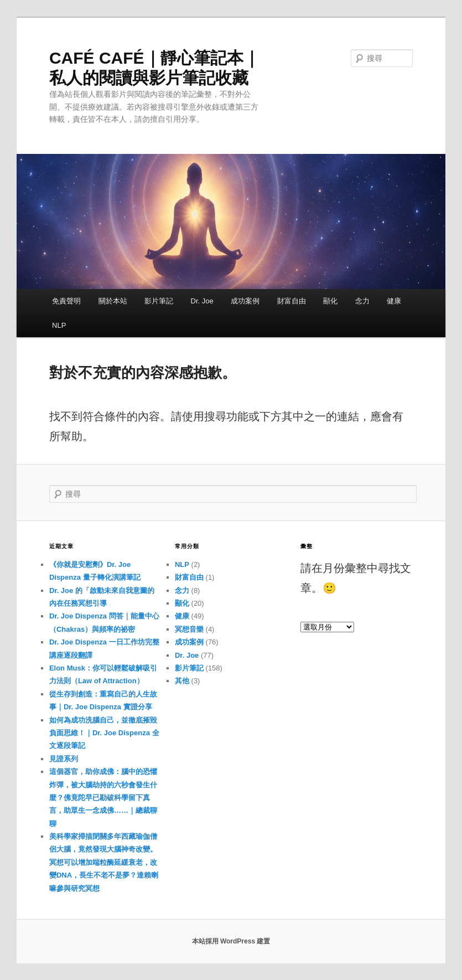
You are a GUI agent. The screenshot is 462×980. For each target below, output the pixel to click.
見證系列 (64, 759)
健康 (394, 301)
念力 (362, 301)
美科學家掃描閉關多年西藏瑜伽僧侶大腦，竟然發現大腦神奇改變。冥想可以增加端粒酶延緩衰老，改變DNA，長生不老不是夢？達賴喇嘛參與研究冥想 (104, 862)
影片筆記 (159, 301)
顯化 (330, 301)
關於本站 (113, 301)
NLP (59, 325)
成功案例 (245, 301)
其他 (182, 681)
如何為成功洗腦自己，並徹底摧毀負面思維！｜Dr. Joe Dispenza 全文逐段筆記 (104, 733)
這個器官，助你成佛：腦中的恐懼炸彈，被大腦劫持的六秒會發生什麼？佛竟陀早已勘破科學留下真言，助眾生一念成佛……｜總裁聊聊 (103, 798)
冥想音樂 (189, 629)
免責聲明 (66, 301)
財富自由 (292, 301)
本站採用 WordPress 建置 (231, 941)
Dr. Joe (202, 301)
